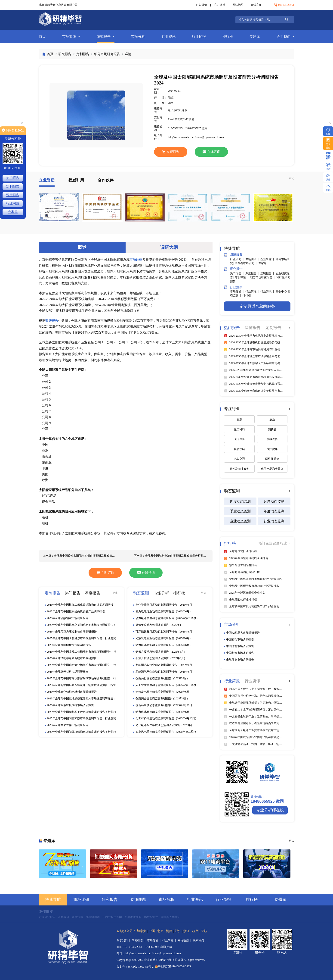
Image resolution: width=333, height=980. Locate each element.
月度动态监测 (274, 501)
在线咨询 (211, 152)
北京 (160, 931)
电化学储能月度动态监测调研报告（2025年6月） (165, 605)
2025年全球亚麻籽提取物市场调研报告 (70, 705)
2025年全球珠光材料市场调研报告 (68, 672)
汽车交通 (239, 459)
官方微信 (201, 5)
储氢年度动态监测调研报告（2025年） (159, 625)
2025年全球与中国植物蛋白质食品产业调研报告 (76, 611)
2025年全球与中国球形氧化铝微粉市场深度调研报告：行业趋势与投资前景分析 (81, 665)
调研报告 (52, 321)
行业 (284, 543)
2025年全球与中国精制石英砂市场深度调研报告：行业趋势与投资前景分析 (81, 712)
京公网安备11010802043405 (173, 966)
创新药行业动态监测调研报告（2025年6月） (163, 678)
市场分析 (138, 36)
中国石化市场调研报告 (240, 639)
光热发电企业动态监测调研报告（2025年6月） (164, 638)
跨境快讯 (77, 917)
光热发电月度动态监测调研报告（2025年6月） (164, 692)
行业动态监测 (274, 521)
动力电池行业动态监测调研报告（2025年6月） (164, 611)
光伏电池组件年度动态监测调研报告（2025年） (165, 725)
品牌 (277, 543)
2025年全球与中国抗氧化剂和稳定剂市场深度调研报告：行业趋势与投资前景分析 (81, 625)
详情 (128, 54)
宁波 (204, 931)
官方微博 (220, 5)
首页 (42, 36)
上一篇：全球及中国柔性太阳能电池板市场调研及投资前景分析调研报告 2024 (80, 556)
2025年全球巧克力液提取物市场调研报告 (72, 632)
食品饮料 (239, 449)
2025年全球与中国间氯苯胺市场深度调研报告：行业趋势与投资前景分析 (81, 719)
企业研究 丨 (268, 259)
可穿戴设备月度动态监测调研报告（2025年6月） (165, 632)
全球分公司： (126, 931)
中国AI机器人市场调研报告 (243, 633)
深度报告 (13, 195)
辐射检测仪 (151, 917)
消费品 (272, 429)
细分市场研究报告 (107, 54)
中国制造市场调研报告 (240, 653)
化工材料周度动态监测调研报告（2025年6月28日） (167, 718)
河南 (169, 931)
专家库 (262, 263)
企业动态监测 (240, 521)
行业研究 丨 (238, 259)
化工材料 (239, 429)
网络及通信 (272, 459)
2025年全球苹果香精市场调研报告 (68, 725)
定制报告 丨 (268, 273)
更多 (292, 179)
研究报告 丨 (139, 940)
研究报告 (106, 36)
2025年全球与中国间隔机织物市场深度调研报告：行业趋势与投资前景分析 (81, 732)
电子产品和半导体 (272, 469)
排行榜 (228, 36)
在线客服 (256, 5)
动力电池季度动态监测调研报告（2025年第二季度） (167, 618)
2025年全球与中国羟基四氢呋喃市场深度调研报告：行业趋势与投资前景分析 (81, 685)
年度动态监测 (274, 511)
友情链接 (46, 912)
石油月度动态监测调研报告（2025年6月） (161, 658)
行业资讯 (169, 36)
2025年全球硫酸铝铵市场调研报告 (68, 618)
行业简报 (199, 36)
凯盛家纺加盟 (133, 917)
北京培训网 (93, 917)
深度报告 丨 (253, 273)
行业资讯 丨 (268, 291)
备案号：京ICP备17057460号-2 (135, 967)
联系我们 (198, 940)
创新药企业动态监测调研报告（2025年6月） (163, 698)
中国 (152, 931)
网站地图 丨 (185, 940)
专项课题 (138, 900)
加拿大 (142, 931)
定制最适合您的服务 (257, 306)
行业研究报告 (47, 917)
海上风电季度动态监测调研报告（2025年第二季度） (167, 732)
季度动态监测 (240, 511)
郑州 (178, 931)
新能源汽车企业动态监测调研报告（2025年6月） (165, 672)
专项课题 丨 (242, 277)
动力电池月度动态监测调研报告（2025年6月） (164, 712)
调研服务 (233, 255)
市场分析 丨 (238, 291)
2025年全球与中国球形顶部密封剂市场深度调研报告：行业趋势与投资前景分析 (81, 679)
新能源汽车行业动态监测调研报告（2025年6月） (165, 665)
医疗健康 (272, 449)
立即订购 (171, 152)
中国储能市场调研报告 (240, 646)
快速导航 (53, 900)
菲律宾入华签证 (170, 917)
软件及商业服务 (239, 469)
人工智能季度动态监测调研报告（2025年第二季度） (167, 685)
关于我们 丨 (124, 940)
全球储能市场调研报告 (240, 660)
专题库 (255, 36)
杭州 (195, 931)
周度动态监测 (240, 501)
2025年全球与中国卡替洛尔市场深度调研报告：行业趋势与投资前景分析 (81, 639)
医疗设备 (239, 439)
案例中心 (282, 291)
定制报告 (83, 54)
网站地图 (238, 5)
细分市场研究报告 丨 (263, 277)
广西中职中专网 (112, 917)
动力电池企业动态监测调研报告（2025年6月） (164, 645)
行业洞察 (233, 287)
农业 (272, 420)
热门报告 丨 (238, 273)
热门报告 (13, 178)
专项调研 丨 (253, 259)
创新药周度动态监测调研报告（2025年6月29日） (165, 705)
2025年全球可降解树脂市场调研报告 (69, 645)
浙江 (187, 931)
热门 (262, 543)
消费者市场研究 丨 (247, 263)
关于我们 (285, 36)
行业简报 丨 (253, 291)
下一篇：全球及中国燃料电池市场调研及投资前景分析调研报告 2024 (171, 556)
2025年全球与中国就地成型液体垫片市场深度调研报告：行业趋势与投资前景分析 (81, 699)
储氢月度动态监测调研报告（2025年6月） (161, 652)
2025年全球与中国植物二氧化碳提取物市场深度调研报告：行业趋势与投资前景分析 (80, 605)
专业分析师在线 (270, 810)
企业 (269, 543)
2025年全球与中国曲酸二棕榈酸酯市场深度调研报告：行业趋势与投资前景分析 (81, 652)
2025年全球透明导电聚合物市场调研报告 (72, 658)
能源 (239, 420)
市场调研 (71, 36)
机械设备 (272, 439)
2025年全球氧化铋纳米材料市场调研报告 (72, 692)
